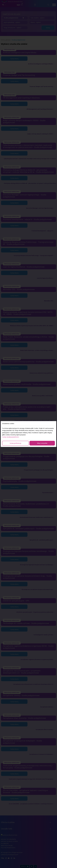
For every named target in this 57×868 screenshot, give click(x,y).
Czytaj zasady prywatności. (11, 437)
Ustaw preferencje (16, 443)
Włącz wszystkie (42, 443)
